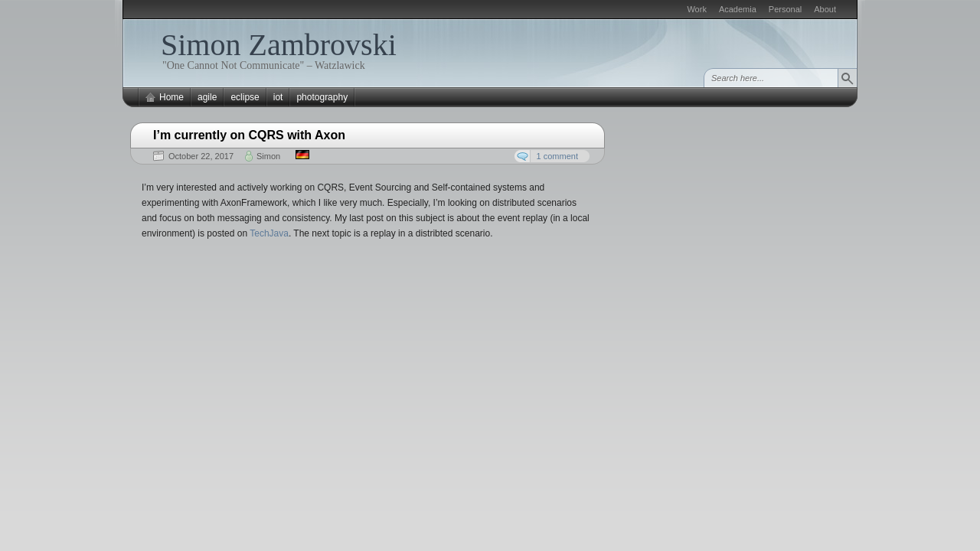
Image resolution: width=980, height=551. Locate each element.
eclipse (245, 97)
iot (278, 97)
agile (207, 97)
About (825, 9)
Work (696, 9)
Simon (268, 156)
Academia (738, 9)
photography (322, 97)
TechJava (269, 233)
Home (171, 97)
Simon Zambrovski (279, 45)
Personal (785, 9)
